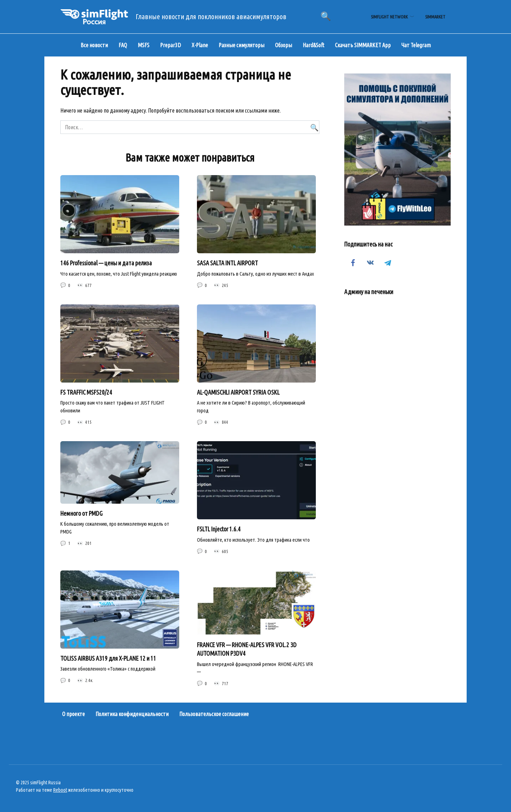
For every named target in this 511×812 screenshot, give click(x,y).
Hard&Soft (314, 45)
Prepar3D (171, 45)
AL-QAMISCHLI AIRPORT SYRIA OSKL (238, 392)
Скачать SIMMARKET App (363, 45)
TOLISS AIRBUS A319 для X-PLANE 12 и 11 (108, 658)
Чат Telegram (416, 45)
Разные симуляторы (241, 45)
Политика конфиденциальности (132, 714)
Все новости (94, 45)
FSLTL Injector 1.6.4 (219, 529)
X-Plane (200, 45)
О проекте (73, 714)
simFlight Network (389, 17)
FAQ (123, 45)
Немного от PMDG (81, 513)
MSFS (144, 45)
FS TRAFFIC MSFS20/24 (86, 392)
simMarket (435, 17)
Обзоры (284, 45)
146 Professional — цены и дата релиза (106, 263)
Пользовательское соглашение (214, 714)
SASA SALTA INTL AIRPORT (227, 263)
